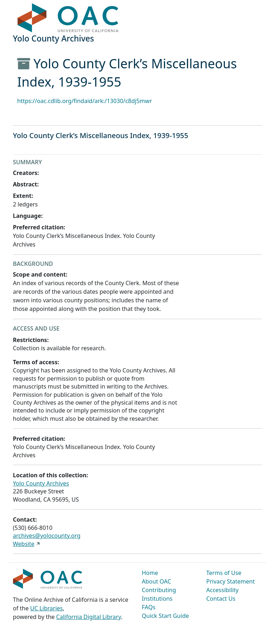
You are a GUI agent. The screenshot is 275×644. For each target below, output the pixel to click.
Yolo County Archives (41, 483)
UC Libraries (46, 608)
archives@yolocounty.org (47, 536)
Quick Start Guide (165, 616)
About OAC (156, 581)
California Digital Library (89, 617)
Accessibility (222, 590)
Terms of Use (224, 573)
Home (150, 573)
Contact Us (221, 599)
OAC (68, 18)
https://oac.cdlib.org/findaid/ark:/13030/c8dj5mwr (85, 101)
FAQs (149, 607)
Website (24, 544)
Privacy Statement (231, 581)
